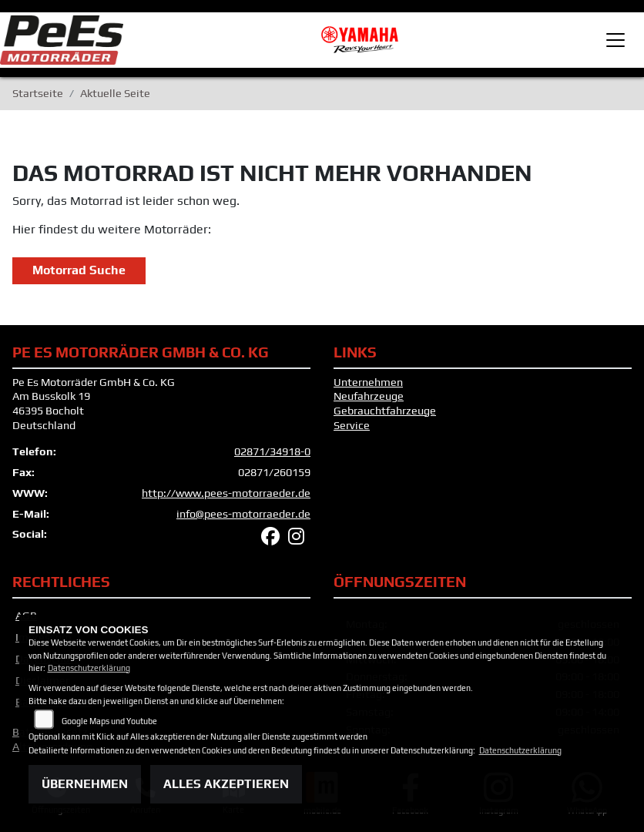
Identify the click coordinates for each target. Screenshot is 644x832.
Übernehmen (85, 784)
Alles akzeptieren (226, 784)
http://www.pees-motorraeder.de (226, 493)
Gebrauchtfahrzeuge (385, 411)
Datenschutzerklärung (89, 668)
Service (352, 425)
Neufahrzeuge (369, 396)
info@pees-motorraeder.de (243, 514)
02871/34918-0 (272, 451)
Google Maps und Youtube (109, 721)
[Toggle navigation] (615, 40)
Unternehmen (368, 382)
